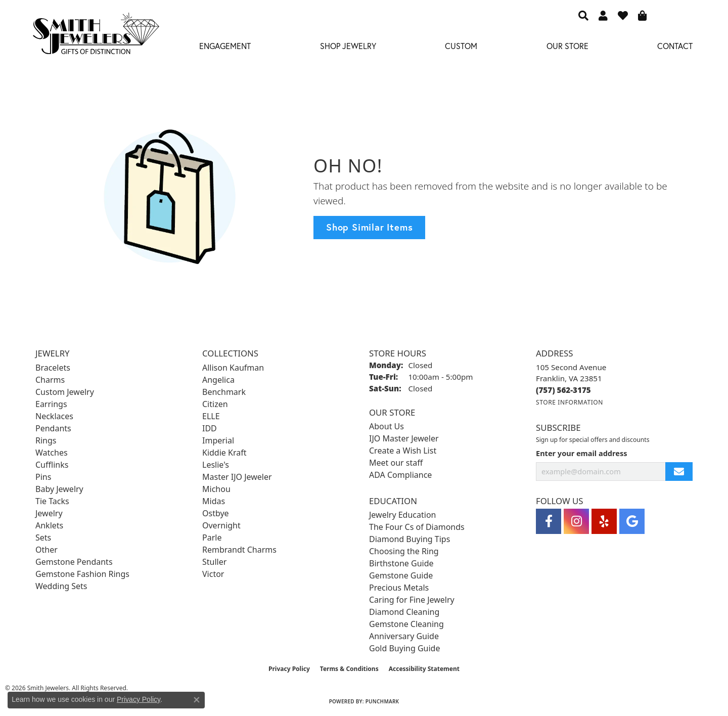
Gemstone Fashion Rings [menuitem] (82, 574)
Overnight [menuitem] (221, 525)
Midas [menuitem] (214, 501)
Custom (461, 46)
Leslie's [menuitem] (216, 465)
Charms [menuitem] (50, 380)
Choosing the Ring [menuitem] (404, 551)
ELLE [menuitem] (211, 416)
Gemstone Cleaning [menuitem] (406, 624)
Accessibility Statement (424, 669)
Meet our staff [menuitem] (396, 463)
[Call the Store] (563, 390)
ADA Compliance (400, 475)
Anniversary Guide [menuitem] (404, 636)
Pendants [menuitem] (53, 428)
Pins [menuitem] (43, 477)
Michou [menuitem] (216, 489)
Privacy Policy (289, 669)
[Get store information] (570, 402)
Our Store (567, 46)
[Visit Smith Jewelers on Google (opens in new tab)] (632, 521)
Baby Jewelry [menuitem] (59, 489)
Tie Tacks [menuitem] (52, 501)
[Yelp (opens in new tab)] (604, 521)
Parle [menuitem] (212, 538)
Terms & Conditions (349, 669)
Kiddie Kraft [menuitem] (224, 453)
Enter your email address (581, 453)
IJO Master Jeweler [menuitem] (404, 438)
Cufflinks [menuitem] (52, 465)
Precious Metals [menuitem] (399, 588)
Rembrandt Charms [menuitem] (239, 550)
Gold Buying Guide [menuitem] (404, 648)
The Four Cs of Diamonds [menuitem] (417, 527)
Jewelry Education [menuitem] (402, 515)
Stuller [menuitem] (214, 562)
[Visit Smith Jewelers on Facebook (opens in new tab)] (549, 521)
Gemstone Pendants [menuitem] (74, 562)
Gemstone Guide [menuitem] (401, 575)
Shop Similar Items (369, 227)
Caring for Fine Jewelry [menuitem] (412, 600)
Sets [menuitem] (43, 538)
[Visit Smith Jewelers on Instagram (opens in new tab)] (576, 521)
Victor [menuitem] (213, 574)
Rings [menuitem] (46, 440)
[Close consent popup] (197, 700)
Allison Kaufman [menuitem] (233, 368)
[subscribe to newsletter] (679, 472)
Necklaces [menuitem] (54, 416)
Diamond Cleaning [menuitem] (404, 612)
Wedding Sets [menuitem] (61, 586)
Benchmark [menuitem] (224, 392)
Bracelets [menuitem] (53, 368)
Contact (675, 46)
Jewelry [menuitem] (49, 513)
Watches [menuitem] (52, 453)
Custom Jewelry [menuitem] (65, 392)
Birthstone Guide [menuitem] (401, 563)
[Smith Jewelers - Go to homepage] (96, 36)
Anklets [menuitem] (49, 525)
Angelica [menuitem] (218, 380)
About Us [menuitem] (386, 426)
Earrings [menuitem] (51, 404)
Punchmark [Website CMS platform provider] (382, 701)
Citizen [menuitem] (215, 404)
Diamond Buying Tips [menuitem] (409, 539)
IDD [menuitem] (210, 428)
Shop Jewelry (348, 46)
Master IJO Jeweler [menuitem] (237, 477)
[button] (583, 15)
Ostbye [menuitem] (216, 513)
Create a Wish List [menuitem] (403, 451)
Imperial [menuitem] (218, 440)
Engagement (225, 46)
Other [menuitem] (47, 550)
